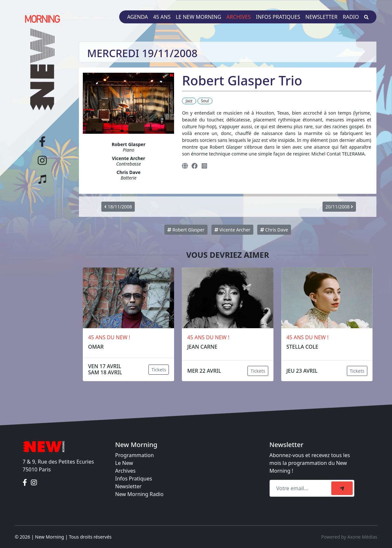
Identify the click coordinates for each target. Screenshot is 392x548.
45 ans (162, 17)
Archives (239, 17)
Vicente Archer (232, 230)
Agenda (137, 17)
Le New (124, 463)
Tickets (159, 370)
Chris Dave (274, 230)
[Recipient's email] (301, 488)
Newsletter (321, 17)
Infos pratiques (278, 17)
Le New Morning (198, 17)
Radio (351, 17)
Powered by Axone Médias (349, 537)
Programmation (135, 455)
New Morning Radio (139, 494)
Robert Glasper (186, 230)
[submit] (342, 488)
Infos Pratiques (134, 479)
